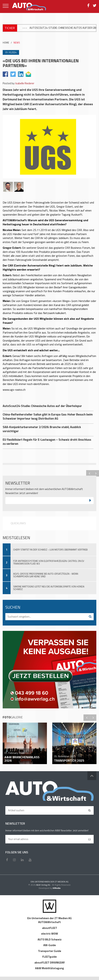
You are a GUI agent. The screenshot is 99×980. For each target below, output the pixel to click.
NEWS (17, 43)
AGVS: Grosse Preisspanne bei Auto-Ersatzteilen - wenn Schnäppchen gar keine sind (46, 575)
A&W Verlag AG (43, 885)
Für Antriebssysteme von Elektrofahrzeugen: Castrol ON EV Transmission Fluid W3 (49, 562)
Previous (89, 473)
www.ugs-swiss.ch (14, 390)
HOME (6, 43)
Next (96, 473)
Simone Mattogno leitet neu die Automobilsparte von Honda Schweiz (49, 588)
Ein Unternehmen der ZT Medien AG (49, 918)
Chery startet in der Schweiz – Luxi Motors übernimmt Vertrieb (50, 550)
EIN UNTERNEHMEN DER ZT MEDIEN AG (50, 882)
